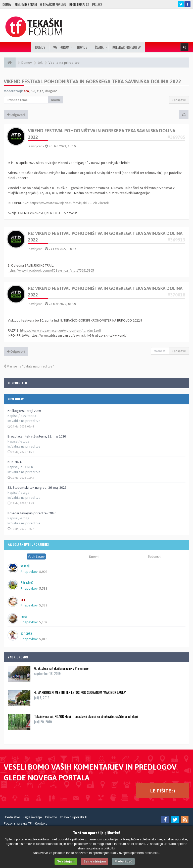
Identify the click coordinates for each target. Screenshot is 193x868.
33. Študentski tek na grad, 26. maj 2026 (37, 487)
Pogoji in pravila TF (18, 823)
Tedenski (155, 556)
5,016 (43, 639)
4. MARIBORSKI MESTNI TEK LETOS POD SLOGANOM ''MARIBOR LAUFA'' (80, 692)
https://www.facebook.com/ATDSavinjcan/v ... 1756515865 (51, 270)
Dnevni (94, 556)
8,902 (43, 572)
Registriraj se (79, 4)
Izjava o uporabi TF (74, 817)
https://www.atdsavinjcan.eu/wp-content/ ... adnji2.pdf (61, 330)
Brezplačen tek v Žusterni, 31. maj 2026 (37, 436)
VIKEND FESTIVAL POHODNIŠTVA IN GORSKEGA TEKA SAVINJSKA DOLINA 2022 (92, 81)
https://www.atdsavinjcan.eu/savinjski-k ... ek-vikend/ (69, 203)
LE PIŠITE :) (163, 791)
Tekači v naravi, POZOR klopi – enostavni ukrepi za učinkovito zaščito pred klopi (86, 716)
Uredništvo (12, 817)
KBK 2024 (14, 462)
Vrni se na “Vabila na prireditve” (29, 366)
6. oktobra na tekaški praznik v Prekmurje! (62, 668)
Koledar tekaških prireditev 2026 (32, 513)
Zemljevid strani (26, 4)
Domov (7, 4)
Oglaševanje (33, 817)
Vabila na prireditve (26, 421)
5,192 (43, 622)
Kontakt (41, 823)
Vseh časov (36, 556)
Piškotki (51, 817)
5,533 (43, 588)
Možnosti (160, 351)
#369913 (176, 240)
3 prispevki (179, 100)
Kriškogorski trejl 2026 (24, 411)
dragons (51, 91)
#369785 (176, 137)
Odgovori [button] (16, 115)
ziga (40, 91)
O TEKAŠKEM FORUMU (53, 4)
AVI (33, 91)
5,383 (43, 605)
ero (26, 91)
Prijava (97, 4)
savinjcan (36, 146)
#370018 (176, 295)
